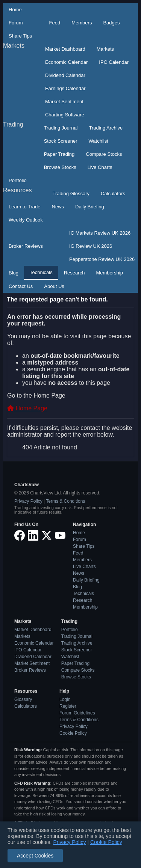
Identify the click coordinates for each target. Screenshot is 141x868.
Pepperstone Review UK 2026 (102, 259)
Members (82, 23)
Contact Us (21, 286)
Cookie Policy (73, 733)
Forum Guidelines (77, 713)
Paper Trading (59, 154)
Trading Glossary (71, 194)
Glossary (23, 699)
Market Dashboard (65, 49)
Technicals (41, 272)
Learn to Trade (25, 207)
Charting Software (65, 115)
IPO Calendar (114, 62)
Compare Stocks (104, 154)
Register (68, 706)
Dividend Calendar (65, 75)
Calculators (113, 194)
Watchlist (99, 141)
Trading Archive (106, 128)
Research (74, 273)
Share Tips (20, 36)
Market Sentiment (64, 102)
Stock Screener (61, 141)
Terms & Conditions (65, 501)
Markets (14, 46)
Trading (13, 124)
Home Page (27, 408)
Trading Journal (61, 128)
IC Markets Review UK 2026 (100, 233)
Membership (109, 273)
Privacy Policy (28, 501)
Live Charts (100, 167)
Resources (17, 190)
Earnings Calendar (65, 88)
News (58, 207)
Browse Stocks (60, 167)
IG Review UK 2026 (91, 246)
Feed (55, 23)
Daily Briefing (90, 207)
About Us (54, 286)
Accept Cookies (35, 856)
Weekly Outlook (26, 220)
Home (15, 10)
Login (65, 699)
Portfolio (18, 180)
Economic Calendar (66, 62)
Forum (16, 23)
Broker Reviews (26, 246)
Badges (111, 23)
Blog (14, 273)
